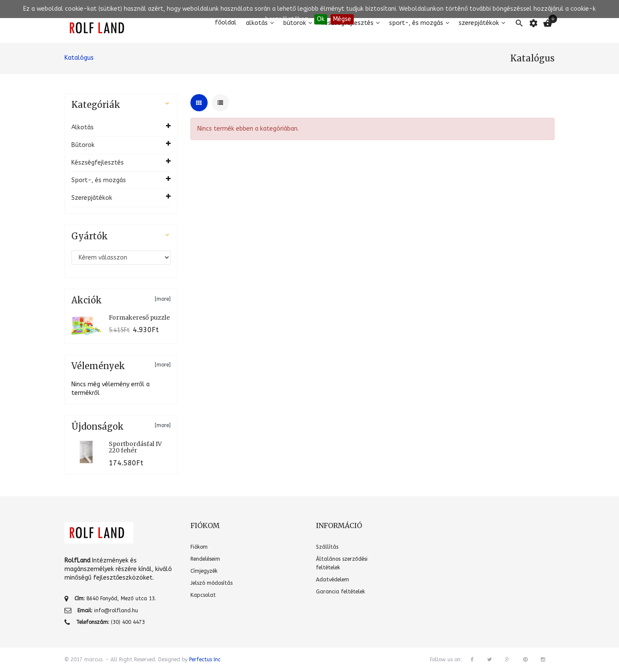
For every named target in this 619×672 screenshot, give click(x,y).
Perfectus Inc (205, 660)
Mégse (342, 19)
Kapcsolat (203, 595)
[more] (163, 299)
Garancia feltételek (340, 592)
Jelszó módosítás (211, 583)
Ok (321, 19)
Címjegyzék (204, 571)
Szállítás (327, 547)
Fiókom (199, 547)
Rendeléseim (205, 559)
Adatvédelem (332, 580)
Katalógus (79, 58)
